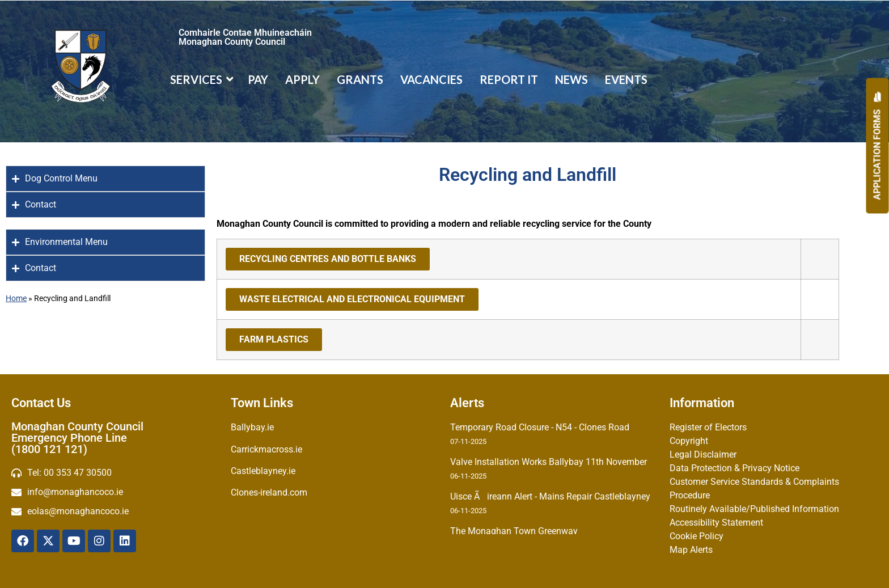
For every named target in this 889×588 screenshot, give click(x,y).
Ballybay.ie (252, 427)
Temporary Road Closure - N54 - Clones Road (540, 427)
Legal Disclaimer (703, 454)
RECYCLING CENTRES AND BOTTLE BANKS (328, 259)
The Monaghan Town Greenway (514, 531)
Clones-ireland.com (269, 492)
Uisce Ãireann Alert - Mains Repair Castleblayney (550, 496)
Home (16, 298)
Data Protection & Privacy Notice (735, 468)
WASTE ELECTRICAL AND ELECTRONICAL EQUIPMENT (352, 299)
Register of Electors (708, 427)
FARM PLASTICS (274, 339)
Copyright (689, 441)
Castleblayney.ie (263, 471)
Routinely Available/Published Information (754, 509)
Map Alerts (691, 550)
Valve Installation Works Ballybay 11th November (549, 462)
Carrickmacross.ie (266, 449)
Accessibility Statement (716, 523)
